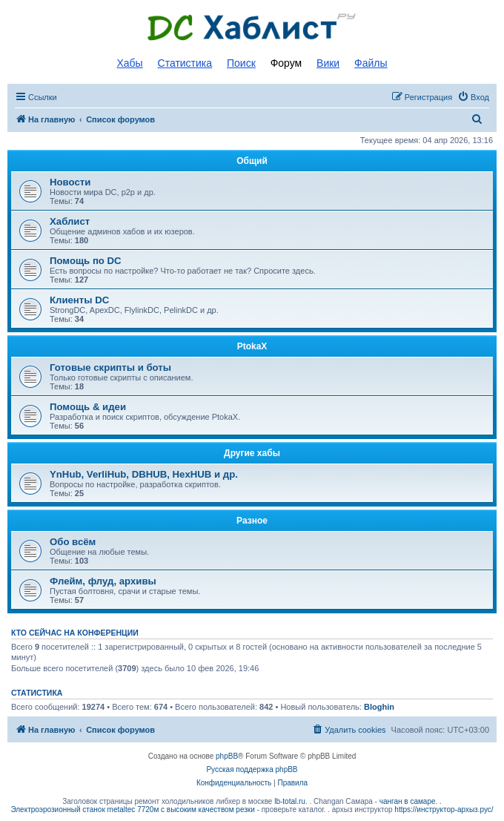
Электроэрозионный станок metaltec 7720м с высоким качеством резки (132, 810)
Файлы (371, 63)
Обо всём (73, 542)
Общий (252, 161)
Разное (252, 521)
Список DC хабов (252, 27)
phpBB (227, 756)
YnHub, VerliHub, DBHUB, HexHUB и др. (144, 474)
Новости (70, 182)
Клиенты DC (79, 300)
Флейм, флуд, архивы (103, 581)
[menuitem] (473, 97)
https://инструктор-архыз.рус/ (444, 810)
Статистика (185, 63)
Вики (328, 63)
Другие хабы (252, 453)
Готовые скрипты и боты (110, 367)
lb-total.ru (290, 801)
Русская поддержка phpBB (252, 769)
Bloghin (379, 707)
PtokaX (252, 346)
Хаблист (70, 221)
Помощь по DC (86, 261)
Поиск (241, 63)
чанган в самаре (408, 801)
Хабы (129, 63)
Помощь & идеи (88, 407)
